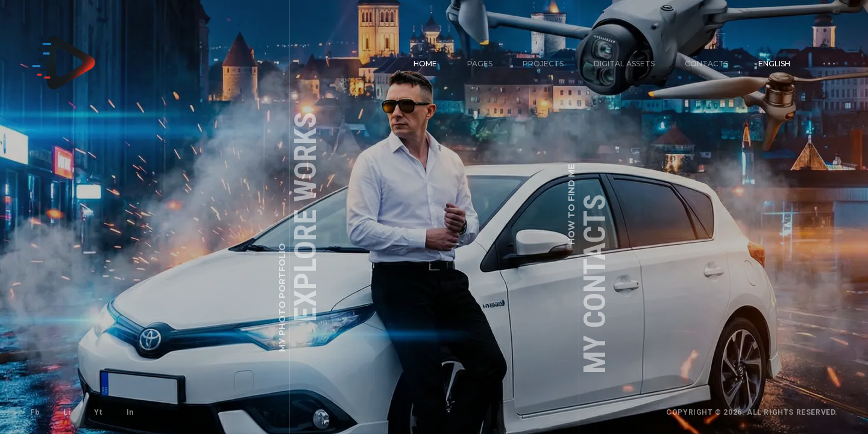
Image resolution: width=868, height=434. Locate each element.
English (774, 64)
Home (425, 64)
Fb (35, 412)
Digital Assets (624, 64)
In (130, 412)
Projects (543, 64)
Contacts (706, 64)
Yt (98, 412)
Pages (480, 64)
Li (67, 412)
